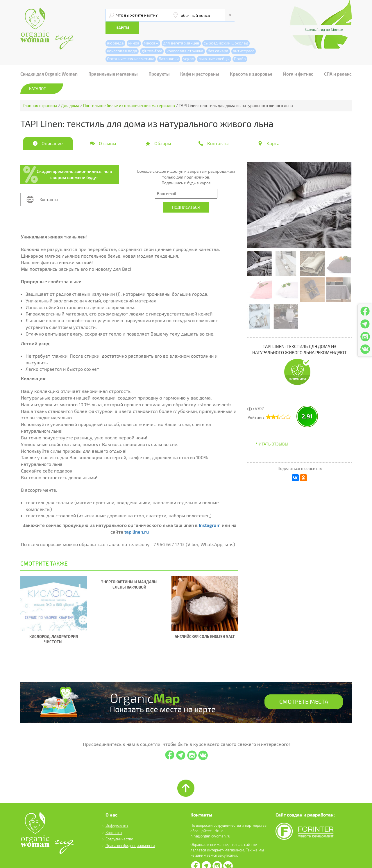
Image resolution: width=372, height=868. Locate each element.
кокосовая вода (122, 38)
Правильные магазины (113, 61)
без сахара (218, 38)
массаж (151, 30)
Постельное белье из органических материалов (129, 93)
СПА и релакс (338, 61)
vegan (189, 46)
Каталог (37, 76)
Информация (117, 813)
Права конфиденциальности (130, 833)
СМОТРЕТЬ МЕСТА (304, 689)
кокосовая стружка (185, 38)
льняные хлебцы (214, 46)
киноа (134, 30)
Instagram (210, 512)
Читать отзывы (272, 431)
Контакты (49, 187)
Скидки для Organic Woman (49, 61)
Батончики (169, 46)
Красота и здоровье (251, 61)
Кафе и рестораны (200, 61)
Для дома (70, 93)
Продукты (159, 61)
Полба (240, 46)
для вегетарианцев (181, 30)
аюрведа (115, 30)
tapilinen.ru (137, 519)
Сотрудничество (119, 826)
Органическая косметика (131, 46)
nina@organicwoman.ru (210, 824)
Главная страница (40, 93)
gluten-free (152, 38)
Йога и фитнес (298, 61)
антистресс (244, 38)
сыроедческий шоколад (226, 30)
